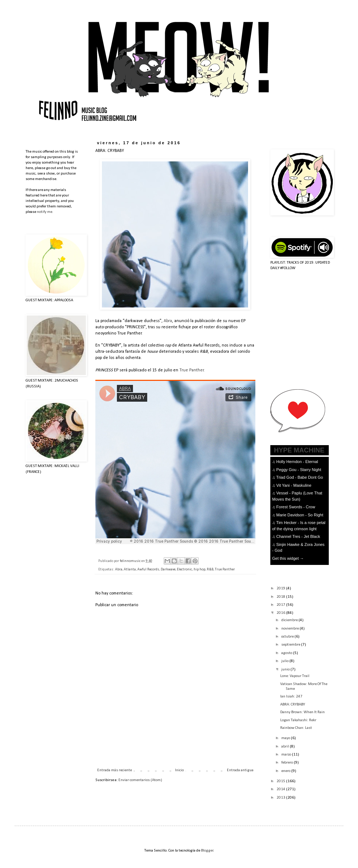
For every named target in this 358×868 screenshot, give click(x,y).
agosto (287, 653)
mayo (286, 738)
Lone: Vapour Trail (295, 676)
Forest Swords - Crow (296, 507)
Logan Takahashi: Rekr (298, 720)
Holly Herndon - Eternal (297, 462)
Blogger (207, 851)
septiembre (291, 645)
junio (286, 670)
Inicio (179, 770)
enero (286, 771)
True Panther (192, 370)
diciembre (290, 620)
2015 (281, 781)
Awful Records (148, 569)
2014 (281, 789)
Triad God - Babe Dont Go (300, 477)
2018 (281, 597)
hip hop (199, 569)
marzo (287, 755)
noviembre (290, 629)
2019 (281, 588)
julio (285, 661)
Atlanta (130, 569)
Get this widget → (288, 558)
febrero (287, 763)
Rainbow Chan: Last (296, 728)
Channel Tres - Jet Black (298, 536)
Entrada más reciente (115, 770)
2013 (281, 798)
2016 (281, 613)
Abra (168, 321)
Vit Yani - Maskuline (294, 485)
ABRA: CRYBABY (293, 705)
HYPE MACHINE (299, 450)
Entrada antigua (240, 770)
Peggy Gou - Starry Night (299, 470)
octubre (288, 637)
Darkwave (168, 569)
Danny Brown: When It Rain (302, 712)
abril (285, 747)
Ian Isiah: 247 (291, 697)
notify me (45, 212)
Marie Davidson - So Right (300, 515)
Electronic (184, 569)
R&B (210, 569)
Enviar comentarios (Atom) (140, 780)
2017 (281, 605)
